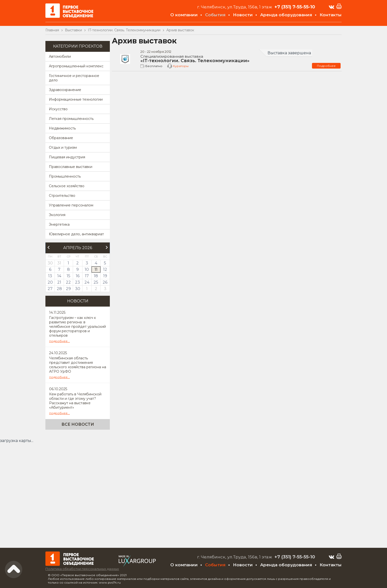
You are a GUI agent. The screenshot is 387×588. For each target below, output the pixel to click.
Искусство (58, 109)
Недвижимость (62, 128)
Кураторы (181, 66)
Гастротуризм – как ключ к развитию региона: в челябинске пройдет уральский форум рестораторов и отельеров (77, 327)
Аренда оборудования (286, 15)
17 (87, 276)
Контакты (331, 15)
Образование (61, 138)
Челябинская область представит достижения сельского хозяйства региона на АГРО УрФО (78, 365)
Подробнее (326, 66)
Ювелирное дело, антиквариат (76, 234)
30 (78, 289)
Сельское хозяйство (67, 186)
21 (59, 282)
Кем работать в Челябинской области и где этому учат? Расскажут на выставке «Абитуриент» (75, 401)
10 (87, 269)
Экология (57, 215)
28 (59, 289)
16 (78, 276)
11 (96, 269)
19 (105, 276)
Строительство (62, 196)
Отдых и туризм (63, 147)
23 (77, 282)
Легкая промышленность (71, 119)
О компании (184, 15)
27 (50, 289)
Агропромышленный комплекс (76, 66)
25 (96, 282)
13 (50, 276)
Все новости (78, 424)
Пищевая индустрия (67, 157)
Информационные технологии (76, 99)
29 (68, 289)
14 (59, 276)
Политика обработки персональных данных (82, 569)
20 (50, 282)
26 (105, 282)
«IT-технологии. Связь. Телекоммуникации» (226, 59)
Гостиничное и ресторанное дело (74, 78)
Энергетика (59, 224)
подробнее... (59, 341)
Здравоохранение (65, 90)
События (215, 15)
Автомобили (60, 56)
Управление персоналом (71, 205)
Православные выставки (71, 167)
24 (87, 282)
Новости (243, 15)
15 (68, 276)
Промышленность (65, 176)
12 (105, 269)
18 (96, 276)
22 (68, 282)
